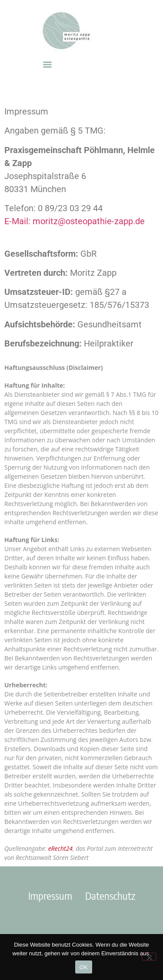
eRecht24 (60, 848)
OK (84, 967)
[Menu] (47, 65)
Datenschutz (110, 895)
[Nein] (149, 957)
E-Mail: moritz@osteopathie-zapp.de (75, 221)
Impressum (50, 895)
